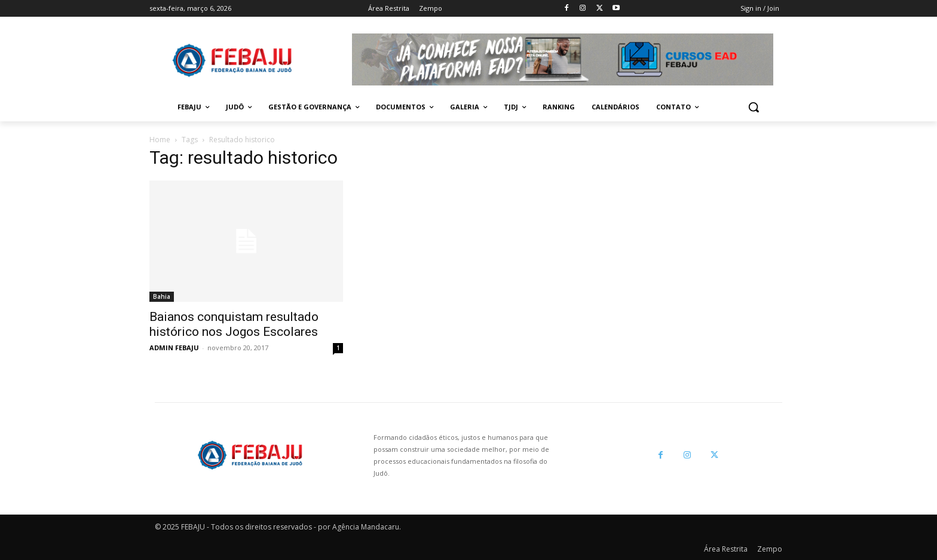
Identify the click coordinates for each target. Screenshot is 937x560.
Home (160, 140)
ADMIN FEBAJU (174, 348)
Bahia (162, 296)
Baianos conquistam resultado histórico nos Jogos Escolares (234, 324)
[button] (754, 107)
